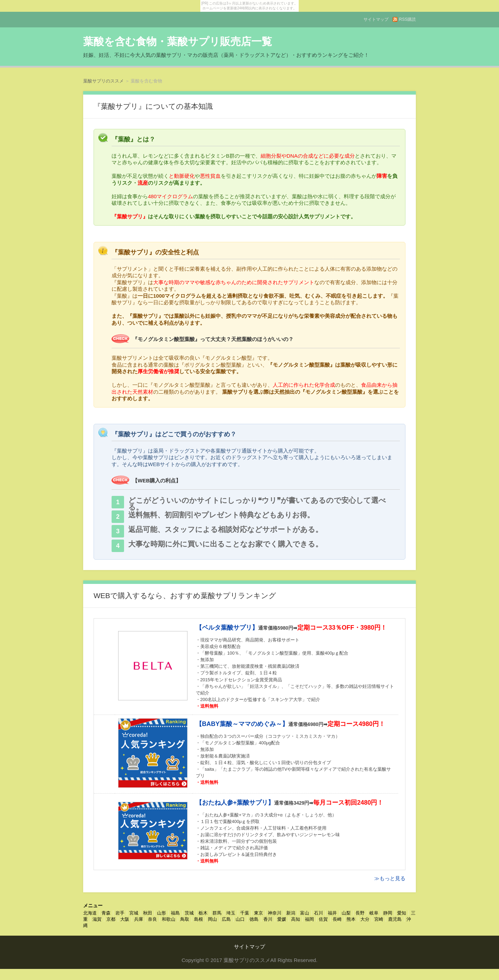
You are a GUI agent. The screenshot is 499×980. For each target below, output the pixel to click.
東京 (259, 913)
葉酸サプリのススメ (103, 81)
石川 (318, 913)
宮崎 (379, 919)
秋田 (148, 913)
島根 (199, 919)
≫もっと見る (390, 878)
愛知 (402, 913)
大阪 (125, 919)
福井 (332, 913)
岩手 (120, 913)
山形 (161, 913)
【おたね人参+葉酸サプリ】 (235, 803)
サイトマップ (376, 19)
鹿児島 (395, 919)
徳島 (254, 919)
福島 (175, 913)
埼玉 (231, 913)
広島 (226, 919)
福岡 (309, 919)
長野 (360, 913)
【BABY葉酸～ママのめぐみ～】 (242, 724)
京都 (111, 919)
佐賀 (323, 919)
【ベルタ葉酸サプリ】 (227, 628)
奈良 (152, 919)
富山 (305, 913)
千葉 (245, 913)
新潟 (291, 913)
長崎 (337, 919)
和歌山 (169, 919)
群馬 (217, 913)
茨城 (189, 913)
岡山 (212, 919)
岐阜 (374, 913)
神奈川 (275, 913)
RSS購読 (407, 19)
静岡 (388, 913)
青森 (106, 913)
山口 (240, 919)
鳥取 (185, 919)
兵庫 (139, 919)
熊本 (351, 919)
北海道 (90, 913)
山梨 (346, 913)
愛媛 (282, 919)
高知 (296, 919)
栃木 (203, 913)
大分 (365, 919)
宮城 (134, 913)
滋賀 (97, 919)
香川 (268, 919)
